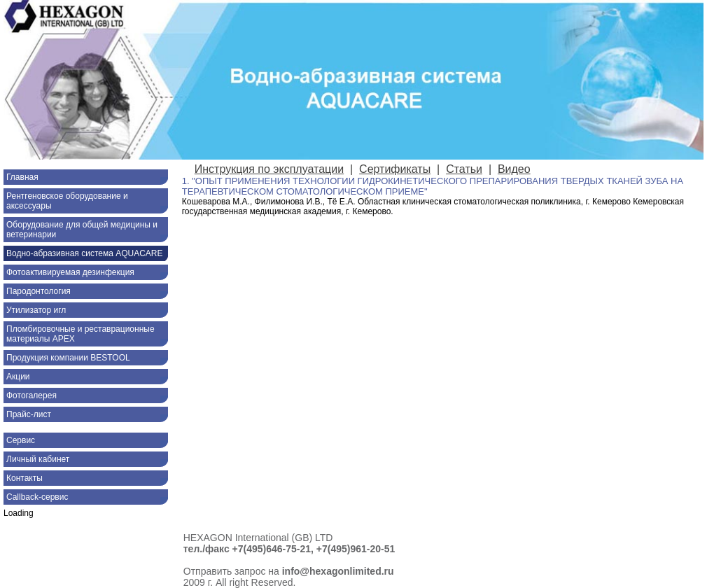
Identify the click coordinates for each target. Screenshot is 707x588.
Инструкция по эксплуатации (269, 169)
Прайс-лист (29, 414)
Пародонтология (38, 291)
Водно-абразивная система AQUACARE (85, 253)
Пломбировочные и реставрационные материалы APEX (80, 334)
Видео (514, 169)
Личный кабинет (38, 459)
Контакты (24, 478)
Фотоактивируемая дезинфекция (70, 272)
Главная (22, 177)
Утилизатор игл (36, 310)
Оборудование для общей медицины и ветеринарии (82, 230)
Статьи (464, 169)
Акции (18, 377)
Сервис (21, 440)
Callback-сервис (37, 497)
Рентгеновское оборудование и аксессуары (67, 201)
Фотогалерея (31, 395)
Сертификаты (395, 169)
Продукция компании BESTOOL (68, 358)
